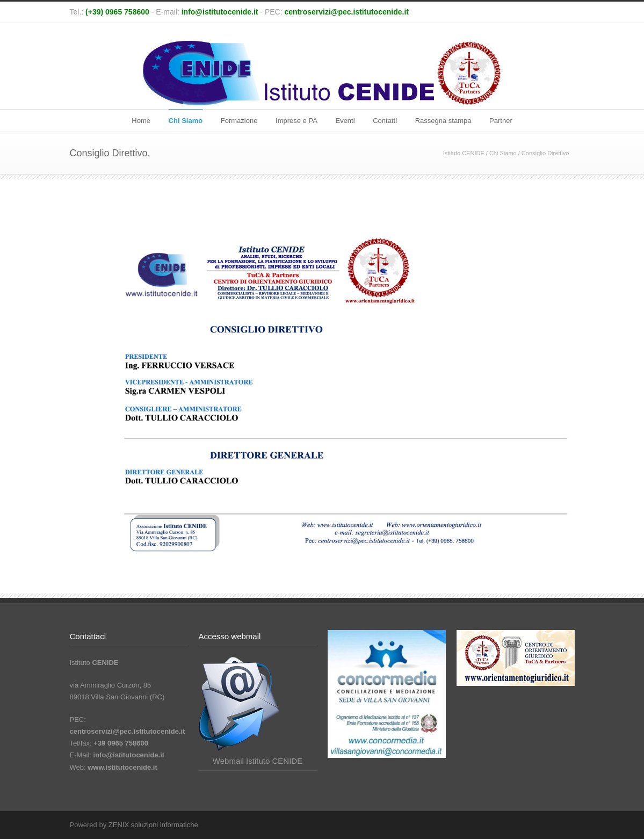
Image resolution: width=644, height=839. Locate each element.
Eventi (345, 121)
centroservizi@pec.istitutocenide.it (346, 12)
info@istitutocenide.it (220, 12)
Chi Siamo (186, 121)
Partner (501, 121)
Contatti (385, 121)
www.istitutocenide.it (122, 767)
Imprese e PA (296, 121)
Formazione (239, 121)
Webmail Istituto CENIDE (258, 761)
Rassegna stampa (443, 121)
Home (141, 121)
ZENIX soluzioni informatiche (153, 825)
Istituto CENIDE (464, 153)
